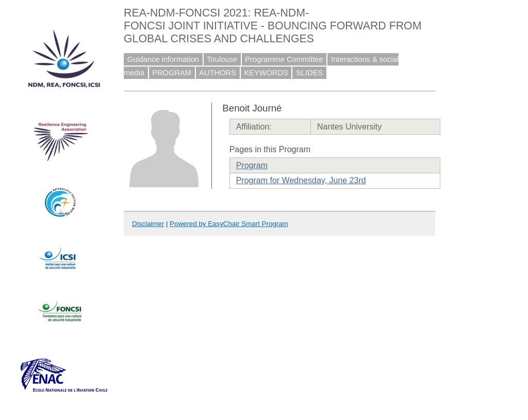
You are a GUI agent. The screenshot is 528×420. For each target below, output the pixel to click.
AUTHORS (218, 73)
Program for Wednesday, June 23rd (301, 180)
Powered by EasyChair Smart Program (229, 224)
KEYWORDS (266, 73)
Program (252, 165)
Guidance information (163, 59)
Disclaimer (148, 224)
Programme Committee (284, 59)
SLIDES (309, 73)
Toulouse (222, 59)
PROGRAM (172, 73)
